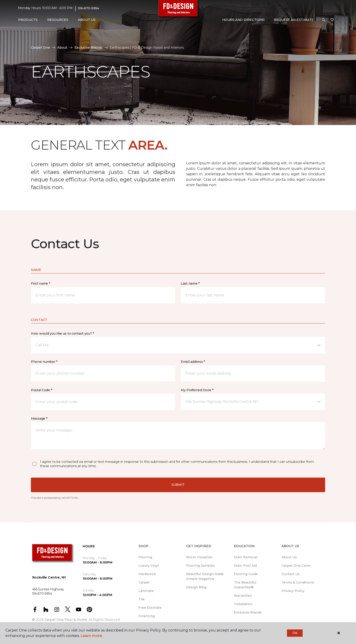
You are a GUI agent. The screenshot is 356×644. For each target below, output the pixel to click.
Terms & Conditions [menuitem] (298, 582)
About (62, 48)
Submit (178, 485)
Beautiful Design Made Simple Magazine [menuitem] (205, 576)
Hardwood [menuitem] (147, 574)
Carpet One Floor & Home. (66, 620)
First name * (41, 283)
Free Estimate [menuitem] (150, 608)
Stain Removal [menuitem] (246, 557)
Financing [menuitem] (147, 616)
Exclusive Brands (88, 48)
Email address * (193, 362)
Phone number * (44, 362)
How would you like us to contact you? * (62, 333)
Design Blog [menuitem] (196, 587)
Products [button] (28, 20)
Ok (295, 633)
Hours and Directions (244, 20)
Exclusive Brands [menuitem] (248, 612)
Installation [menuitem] (243, 604)
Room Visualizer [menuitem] (199, 557)
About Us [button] (87, 20)
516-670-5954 (89, 8)
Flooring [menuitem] (145, 557)
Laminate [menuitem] (146, 591)
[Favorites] (332, 20)
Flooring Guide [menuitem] (246, 574)
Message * (39, 418)
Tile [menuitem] (142, 599)
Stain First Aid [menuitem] (245, 566)
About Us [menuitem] (289, 557)
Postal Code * (41, 390)
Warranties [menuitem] (243, 596)
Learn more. (92, 636)
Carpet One (40, 48)
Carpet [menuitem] (144, 582)
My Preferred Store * (197, 390)
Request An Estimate (294, 20)
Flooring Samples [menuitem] (200, 566)
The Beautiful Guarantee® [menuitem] (245, 585)
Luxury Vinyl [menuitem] (149, 566)
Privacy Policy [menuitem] (293, 591)
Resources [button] (58, 20)
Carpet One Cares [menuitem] (296, 566)
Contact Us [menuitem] (291, 574)
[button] (324, 20)
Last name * (190, 283)
